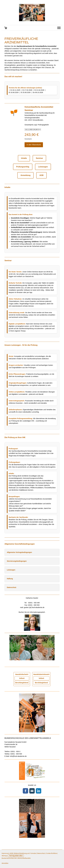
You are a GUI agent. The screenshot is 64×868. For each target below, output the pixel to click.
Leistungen (43, 167)
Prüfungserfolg (23, 167)
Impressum (5, 853)
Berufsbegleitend (22, 683)
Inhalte (24, 158)
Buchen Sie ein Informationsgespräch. (32, 612)
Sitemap (4, 856)
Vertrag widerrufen (16, 856)
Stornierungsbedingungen (17, 561)
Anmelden (5, 863)
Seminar (39, 158)
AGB (41, 175)
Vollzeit (22, 678)
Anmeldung (25, 175)
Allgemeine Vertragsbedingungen (19, 552)
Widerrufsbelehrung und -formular (25, 853)
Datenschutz (12, 587)
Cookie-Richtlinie (51, 853)
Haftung (10, 579)
